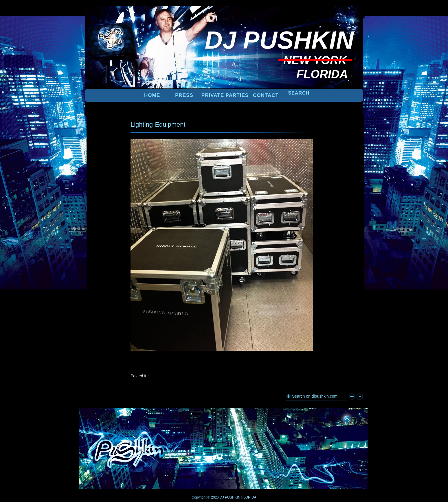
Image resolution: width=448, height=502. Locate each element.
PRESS (184, 95)
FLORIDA (249, 497)
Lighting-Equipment (158, 124)
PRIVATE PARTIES (225, 95)
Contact (266, 95)
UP (343, 418)
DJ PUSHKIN (230, 497)
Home (152, 95)
